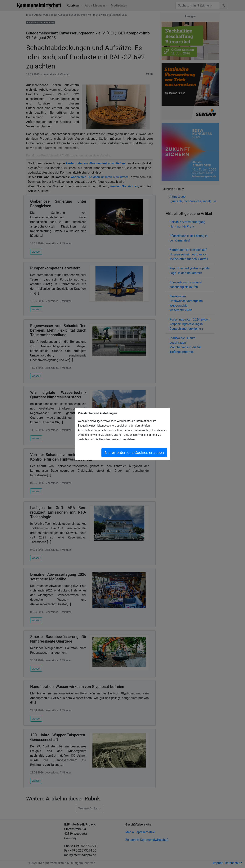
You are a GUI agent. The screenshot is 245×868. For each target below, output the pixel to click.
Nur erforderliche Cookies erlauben (134, 453)
